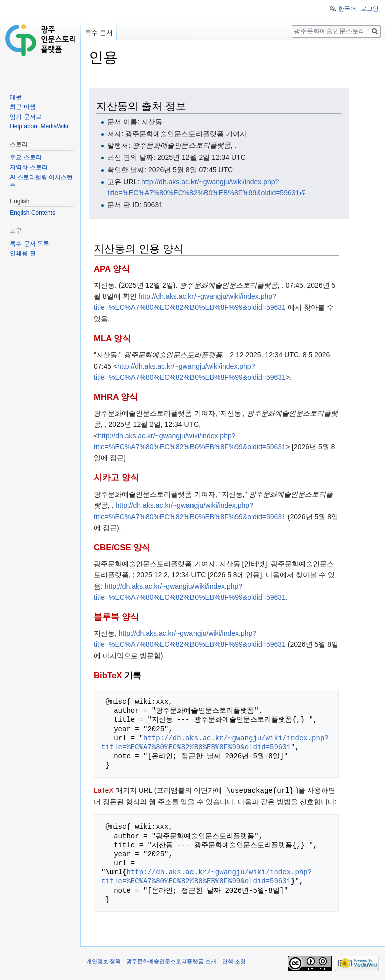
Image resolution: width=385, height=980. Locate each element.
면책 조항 (234, 961)
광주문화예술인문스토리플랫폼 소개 (171, 961)
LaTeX (104, 790)
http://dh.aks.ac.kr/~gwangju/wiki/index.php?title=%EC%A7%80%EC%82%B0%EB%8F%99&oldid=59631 (215, 743)
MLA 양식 (112, 338)
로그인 (370, 9)
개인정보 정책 (104, 961)
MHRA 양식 (116, 397)
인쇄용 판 (22, 253)
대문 (16, 97)
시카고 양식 (116, 478)
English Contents (32, 213)
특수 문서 (99, 32)
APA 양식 (112, 269)
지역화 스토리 (28, 167)
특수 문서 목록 (29, 244)
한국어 (347, 9)
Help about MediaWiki (39, 126)
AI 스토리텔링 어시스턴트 (41, 181)
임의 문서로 (25, 117)
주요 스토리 (25, 157)
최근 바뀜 (22, 107)
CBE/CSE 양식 (122, 547)
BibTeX (108, 675)
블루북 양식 (116, 617)
